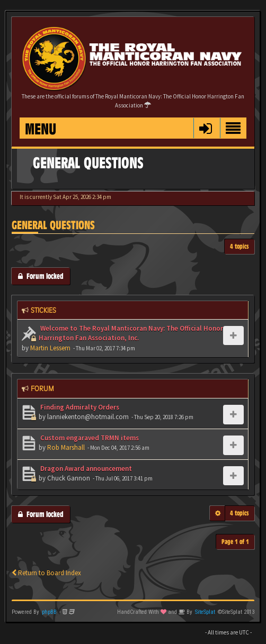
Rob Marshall (66, 447)
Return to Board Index (46, 573)
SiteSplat (205, 612)
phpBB (49, 612)
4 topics (240, 246)
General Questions (53, 225)
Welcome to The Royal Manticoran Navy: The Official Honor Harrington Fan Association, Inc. (131, 333)
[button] (205, 128)
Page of (235, 542)
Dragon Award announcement (85, 469)
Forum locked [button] (41, 276)
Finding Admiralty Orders (79, 407)
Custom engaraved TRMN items (89, 438)
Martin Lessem (50, 348)
